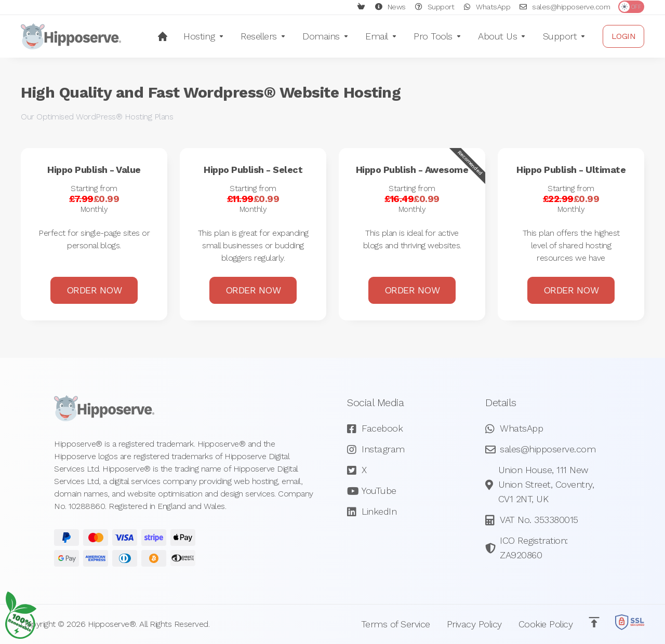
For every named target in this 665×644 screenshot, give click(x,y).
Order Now (94, 232)
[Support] (564, 36)
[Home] (163, 36)
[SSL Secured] (630, 623)
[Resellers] (263, 36)
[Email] (381, 36)
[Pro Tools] (437, 36)
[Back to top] (594, 622)
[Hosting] (204, 36)
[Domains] (325, 36)
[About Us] (502, 36)
